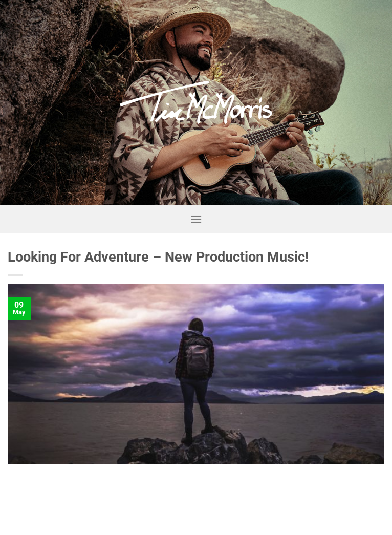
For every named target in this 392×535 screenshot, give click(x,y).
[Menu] (196, 219)
